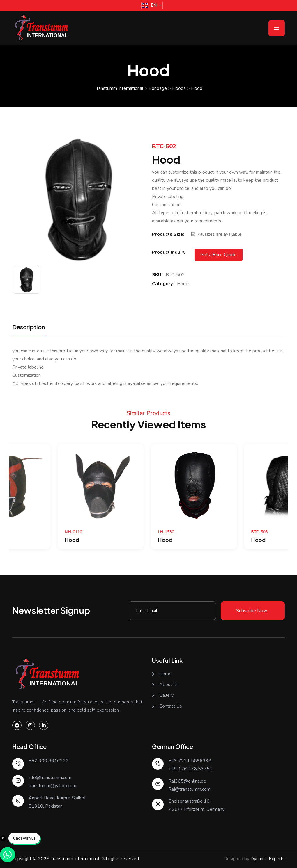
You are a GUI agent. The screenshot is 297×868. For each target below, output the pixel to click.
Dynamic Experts (268, 859)
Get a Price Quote (219, 255)
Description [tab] (29, 327)
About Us (169, 685)
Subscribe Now (252, 611)
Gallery (166, 695)
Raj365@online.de (187, 781)
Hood (27, 540)
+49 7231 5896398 (190, 761)
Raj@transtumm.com (189, 789)
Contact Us (171, 706)
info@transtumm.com (50, 778)
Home (165, 674)
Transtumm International (75, 859)
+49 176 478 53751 (190, 769)
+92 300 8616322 (49, 761)
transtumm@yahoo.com (52, 786)
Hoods (184, 284)
